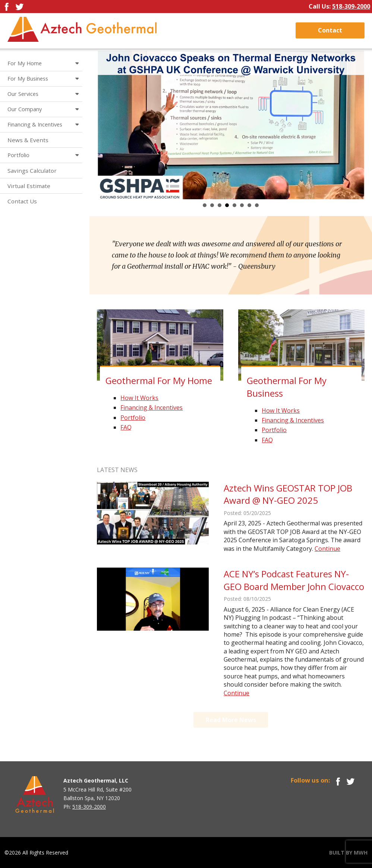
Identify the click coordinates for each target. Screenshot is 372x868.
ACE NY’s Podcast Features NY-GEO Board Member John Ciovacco (294, 580)
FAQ (126, 427)
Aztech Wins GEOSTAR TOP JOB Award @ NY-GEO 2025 (288, 494)
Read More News (231, 720)
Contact (330, 30)
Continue (327, 549)
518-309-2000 (351, 6)
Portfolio (133, 418)
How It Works (139, 398)
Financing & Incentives (152, 408)
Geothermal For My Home (159, 380)
